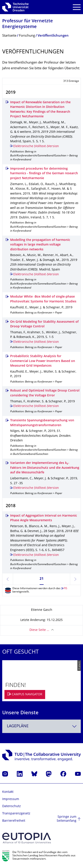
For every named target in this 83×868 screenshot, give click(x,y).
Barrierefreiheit (14, 821)
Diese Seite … (39, 630)
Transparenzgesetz (16, 814)
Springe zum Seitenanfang (67, 819)
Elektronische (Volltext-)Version (36, 146)
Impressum (11, 799)
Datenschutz (12, 806)
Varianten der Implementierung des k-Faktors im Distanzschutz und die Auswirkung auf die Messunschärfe (45, 468)
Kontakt (8, 792)
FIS (66, 589)
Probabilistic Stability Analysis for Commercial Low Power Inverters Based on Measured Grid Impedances (43, 361)
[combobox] (41, 726)
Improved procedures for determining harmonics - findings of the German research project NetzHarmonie (44, 174)
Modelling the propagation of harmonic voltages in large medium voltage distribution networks (40, 245)
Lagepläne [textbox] (18, 726)
